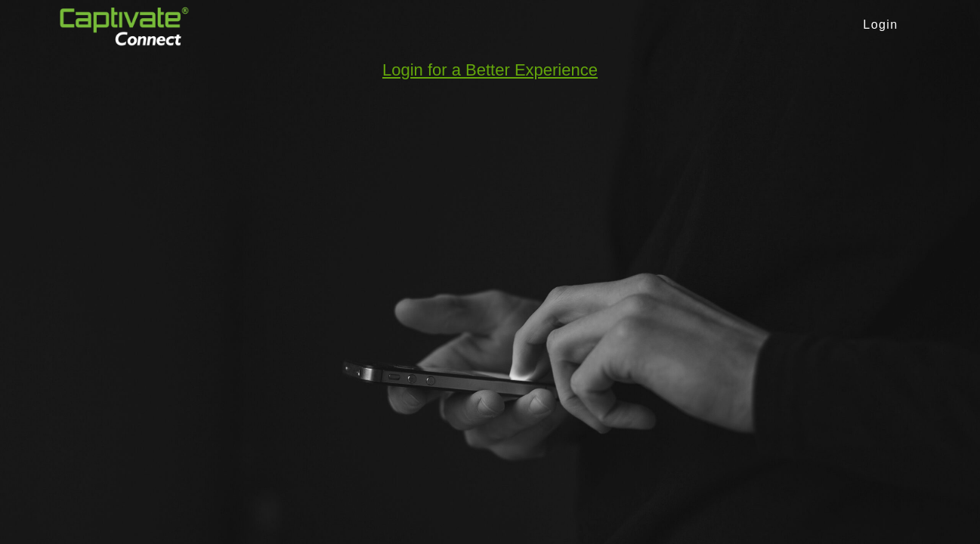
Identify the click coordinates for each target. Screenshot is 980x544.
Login (880, 25)
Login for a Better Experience (490, 70)
